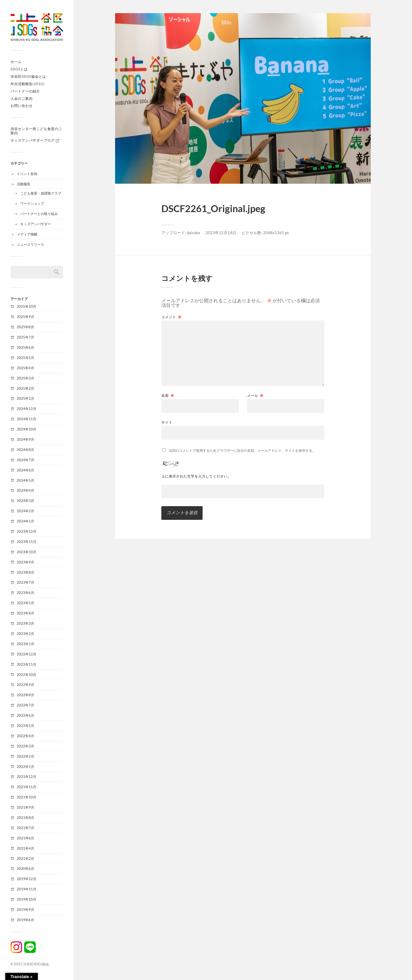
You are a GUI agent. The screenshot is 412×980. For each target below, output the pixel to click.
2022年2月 (25, 756)
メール (255, 396)
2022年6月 (25, 715)
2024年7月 (25, 460)
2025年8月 (25, 327)
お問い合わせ (22, 106)
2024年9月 (25, 439)
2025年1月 (25, 398)
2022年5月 (25, 726)
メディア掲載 (27, 234)
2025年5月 (25, 358)
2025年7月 (25, 337)
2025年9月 (25, 317)
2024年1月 (25, 521)
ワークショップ (32, 203)
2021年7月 (25, 828)
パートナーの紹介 (25, 91)
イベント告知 (27, 174)
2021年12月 (27, 777)
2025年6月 (25, 347)
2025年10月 (27, 306)
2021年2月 (25, 859)
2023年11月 (27, 542)
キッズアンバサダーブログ (35, 141)
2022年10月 (27, 675)
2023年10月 (27, 552)
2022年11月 (27, 664)
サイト (167, 422)
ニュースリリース (30, 244)
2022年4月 (25, 736)
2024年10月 (27, 429)
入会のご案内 (22, 99)
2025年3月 (25, 378)
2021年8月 (25, 818)
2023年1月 (25, 644)
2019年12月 (27, 879)
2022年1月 (25, 767)
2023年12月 (27, 531)
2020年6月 (25, 869)
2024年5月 (25, 480)
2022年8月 (25, 695)
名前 (168, 396)
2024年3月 (25, 501)
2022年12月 (27, 654)
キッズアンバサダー (36, 224)
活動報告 (24, 184)
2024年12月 (27, 409)
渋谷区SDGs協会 (36, 964)
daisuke (194, 233)
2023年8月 (25, 572)
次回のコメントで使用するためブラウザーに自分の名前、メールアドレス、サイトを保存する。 (242, 450)
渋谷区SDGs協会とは (28, 76)
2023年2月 (25, 634)
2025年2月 (25, 388)
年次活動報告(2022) (28, 84)
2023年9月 (25, 562)
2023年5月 (25, 603)
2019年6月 (25, 920)
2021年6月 (25, 838)
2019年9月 (25, 910)
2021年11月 (27, 787)
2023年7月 (25, 582)
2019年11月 (27, 889)
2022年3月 (25, 746)
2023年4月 (25, 613)
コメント (171, 317)
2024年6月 (25, 470)
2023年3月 (25, 623)
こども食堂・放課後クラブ (41, 193)
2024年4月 (25, 490)
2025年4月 (25, 368)
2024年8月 (25, 450)
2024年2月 (25, 511)
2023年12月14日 (221, 233)
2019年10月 (27, 899)
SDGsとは (19, 69)
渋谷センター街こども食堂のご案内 (36, 131)
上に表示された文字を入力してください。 (196, 476)
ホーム (16, 62)
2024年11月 (27, 419)
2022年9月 (25, 685)
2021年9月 (25, 807)
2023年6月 (25, 593)
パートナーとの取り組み (39, 214)
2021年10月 (27, 797)
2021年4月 (25, 848)
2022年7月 (25, 705)
